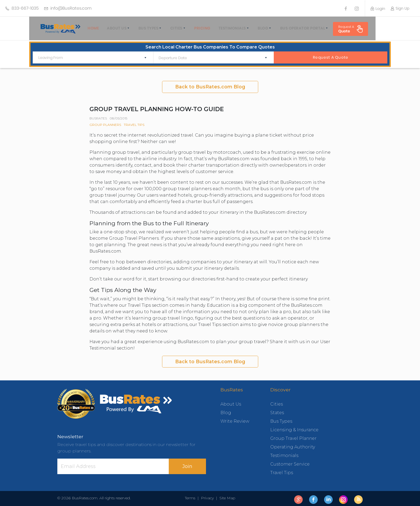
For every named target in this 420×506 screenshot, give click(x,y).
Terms (191, 496)
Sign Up (400, 8)
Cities (172, 28)
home (89, 28)
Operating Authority (293, 445)
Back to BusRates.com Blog (210, 85)
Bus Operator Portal (298, 28)
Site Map (226, 496)
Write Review (235, 419)
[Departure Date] (209, 56)
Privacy (207, 496)
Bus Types (144, 28)
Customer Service (290, 462)
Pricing (198, 28)
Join (187, 464)
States (277, 411)
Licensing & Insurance (294, 428)
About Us (112, 28)
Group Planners (105, 123)
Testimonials (228, 28)
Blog (259, 28)
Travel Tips (134, 123)
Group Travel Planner (293, 436)
